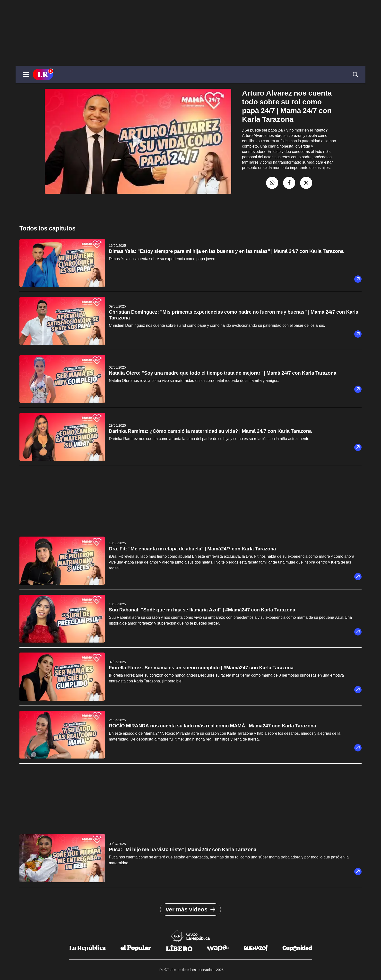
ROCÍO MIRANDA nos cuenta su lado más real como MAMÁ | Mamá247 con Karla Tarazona (212, 726)
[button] (26, 74)
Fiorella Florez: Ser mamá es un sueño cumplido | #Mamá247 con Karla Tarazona (201, 668)
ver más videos (190, 909)
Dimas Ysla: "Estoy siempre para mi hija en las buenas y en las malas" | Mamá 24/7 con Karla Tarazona (226, 251)
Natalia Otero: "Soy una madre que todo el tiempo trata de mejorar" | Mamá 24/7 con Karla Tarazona (223, 373)
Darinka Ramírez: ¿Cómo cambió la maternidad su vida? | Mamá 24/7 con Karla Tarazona (210, 431)
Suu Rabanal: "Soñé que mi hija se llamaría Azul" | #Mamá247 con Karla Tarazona (202, 610)
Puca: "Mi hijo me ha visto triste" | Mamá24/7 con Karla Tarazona (183, 849)
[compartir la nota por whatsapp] (272, 183)
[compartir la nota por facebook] (289, 183)
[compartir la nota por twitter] (306, 183)
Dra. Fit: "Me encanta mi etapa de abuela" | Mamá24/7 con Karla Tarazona (192, 549)
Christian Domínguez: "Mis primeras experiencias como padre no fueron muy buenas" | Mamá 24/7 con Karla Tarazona (234, 315)
